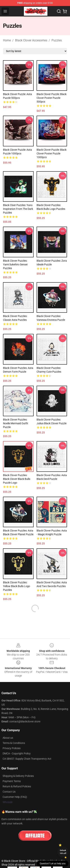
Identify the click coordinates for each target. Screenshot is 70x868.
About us (8, 738)
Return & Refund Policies (17, 786)
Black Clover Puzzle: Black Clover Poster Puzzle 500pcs (52, 98)
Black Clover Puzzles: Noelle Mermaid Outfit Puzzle (16, 423)
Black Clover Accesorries (31, 40)
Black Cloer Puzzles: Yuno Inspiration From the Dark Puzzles (18, 209)
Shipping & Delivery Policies (18, 776)
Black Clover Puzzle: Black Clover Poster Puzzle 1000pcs (52, 153)
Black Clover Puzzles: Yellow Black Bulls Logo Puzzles (17, 586)
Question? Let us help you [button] (53, 864)
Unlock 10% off (63, 852)
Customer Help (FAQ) (15, 797)
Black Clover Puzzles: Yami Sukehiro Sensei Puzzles (15, 264)
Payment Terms (12, 781)
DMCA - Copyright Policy (17, 753)
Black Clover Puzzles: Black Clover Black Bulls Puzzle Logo (17, 479)
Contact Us (9, 792)
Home (7, 40)
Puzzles (57, 40)
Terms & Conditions (14, 743)
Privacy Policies (12, 748)
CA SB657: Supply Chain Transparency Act (27, 759)
